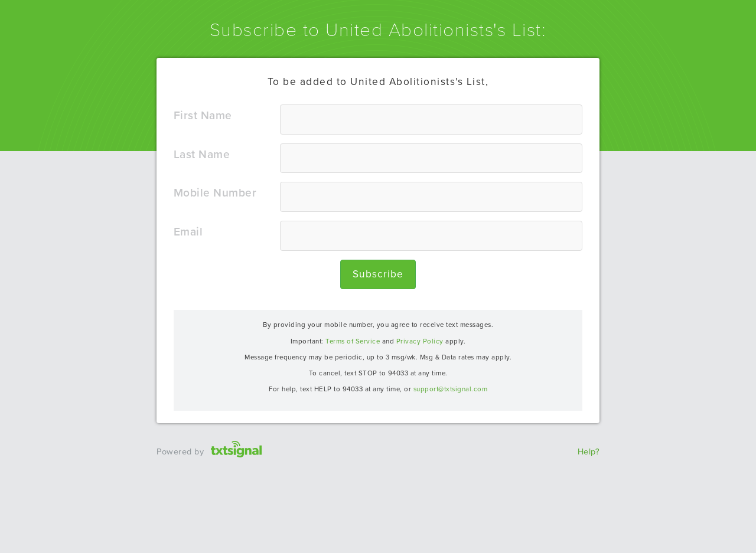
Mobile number (215, 193)
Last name (202, 154)
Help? (589, 452)
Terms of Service (353, 341)
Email (188, 232)
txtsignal (237, 436)
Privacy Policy (420, 341)
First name (203, 115)
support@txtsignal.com (451, 389)
